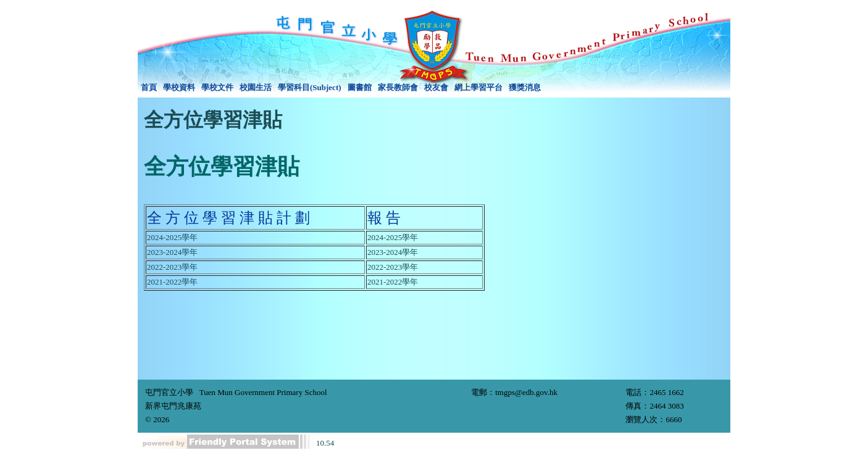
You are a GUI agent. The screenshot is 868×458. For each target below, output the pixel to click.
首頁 (149, 87)
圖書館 (360, 87)
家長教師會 (398, 87)
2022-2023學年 (172, 267)
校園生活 (256, 87)
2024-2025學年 (172, 237)
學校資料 (179, 87)
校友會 (436, 87)
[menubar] (341, 88)
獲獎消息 (525, 87)
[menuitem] (149, 88)
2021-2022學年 (172, 282)
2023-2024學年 (172, 252)
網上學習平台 (478, 87)
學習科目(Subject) (310, 87)
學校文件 (217, 87)
